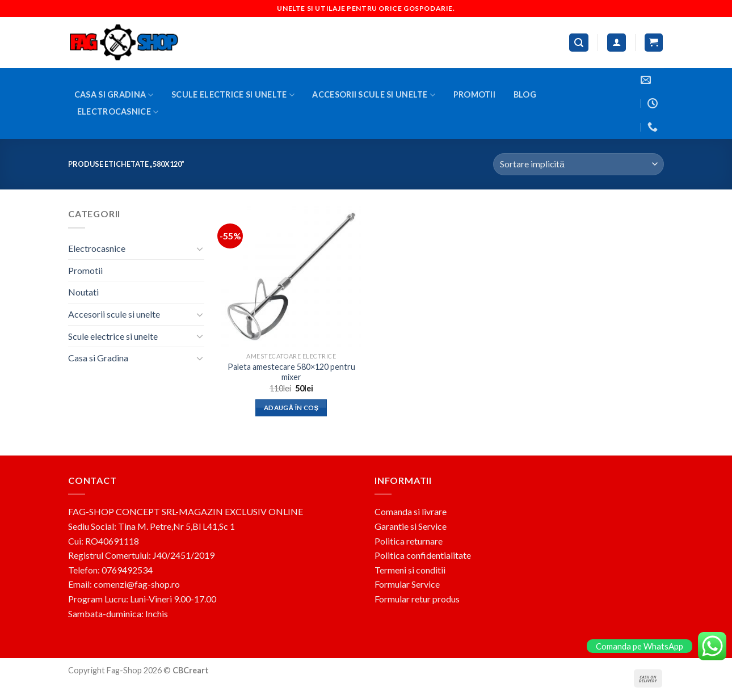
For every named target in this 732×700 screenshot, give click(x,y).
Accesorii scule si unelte (374, 95)
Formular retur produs (417, 599)
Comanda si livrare (411, 511)
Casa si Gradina (114, 95)
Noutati (83, 292)
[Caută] (579, 43)
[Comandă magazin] (579, 164)
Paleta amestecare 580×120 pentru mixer (291, 372)
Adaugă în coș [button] (291, 408)
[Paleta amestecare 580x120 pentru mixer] (291, 277)
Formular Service (407, 584)
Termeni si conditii (410, 570)
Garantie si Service (411, 526)
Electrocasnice (118, 112)
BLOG (525, 94)
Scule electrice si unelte (233, 95)
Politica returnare (409, 541)
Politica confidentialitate (423, 555)
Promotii (474, 94)
